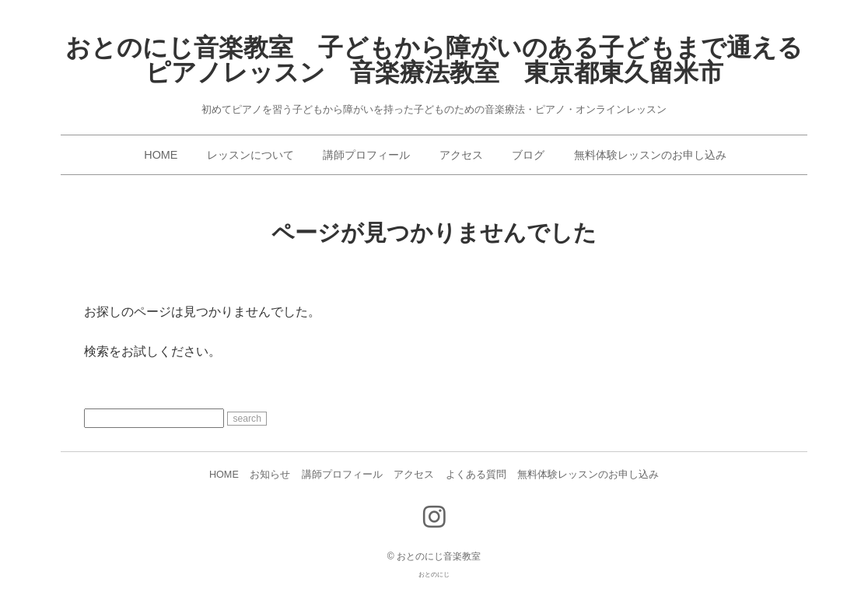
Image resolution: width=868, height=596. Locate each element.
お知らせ (270, 475)
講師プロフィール (366, 155)
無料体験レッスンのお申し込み (650, 155)
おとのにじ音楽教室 (439, 556)
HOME (161, 155)
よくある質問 (476, 475)
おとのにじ (434, 575)
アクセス (461, 155)
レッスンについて (250, 155)
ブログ (528, 155)
